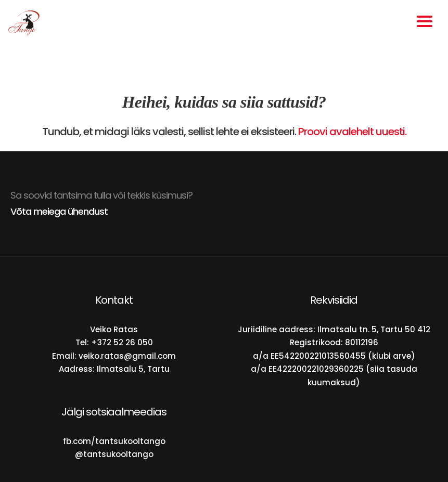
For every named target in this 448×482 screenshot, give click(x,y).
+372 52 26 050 (122, 342)
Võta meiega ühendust (59, 211)
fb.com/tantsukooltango (114, 441)
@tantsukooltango (114, 454)
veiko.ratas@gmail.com (127, 356)
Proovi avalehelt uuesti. (352, 132)
